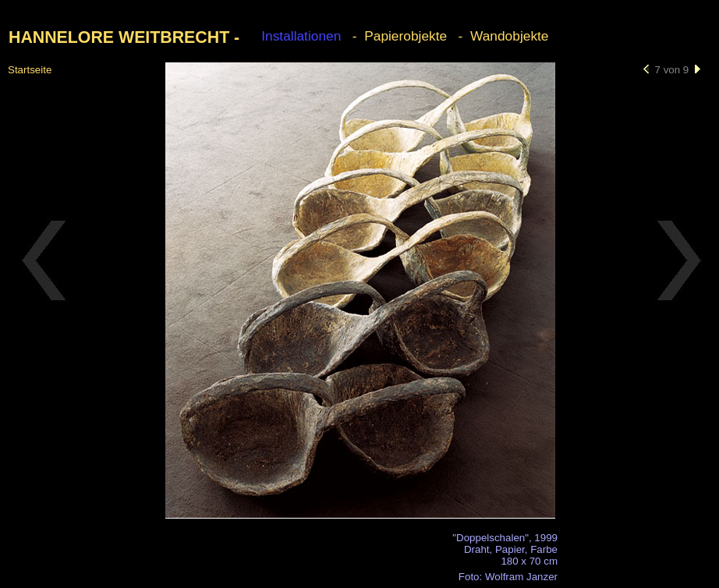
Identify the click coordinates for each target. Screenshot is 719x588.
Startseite (30, 70)
